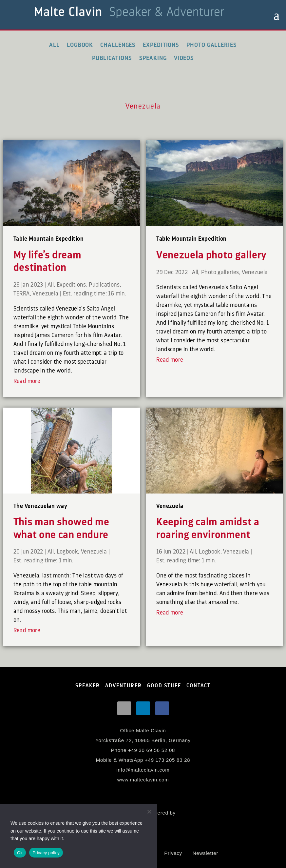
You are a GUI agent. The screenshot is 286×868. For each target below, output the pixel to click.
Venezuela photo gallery (211, 255)
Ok (20, 853)
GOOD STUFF (164, 686)
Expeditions (161, 45)
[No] (149, 812)
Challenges (118, 45)
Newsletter (205, 853)
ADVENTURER (124, 686)
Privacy (173, 853)
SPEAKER (88, 686)
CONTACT (199, 686)
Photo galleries (212, 45)
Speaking (153, 58)
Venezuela (45, 293)
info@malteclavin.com (143, 770)
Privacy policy (46, 853)
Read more (27, 381)
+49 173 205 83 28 (167, 760)
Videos (184, 58)
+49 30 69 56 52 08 (152, 750)
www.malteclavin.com (143, 780)
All (54, 45)
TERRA (22, 293)
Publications (112, 58)
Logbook (80, 45)
